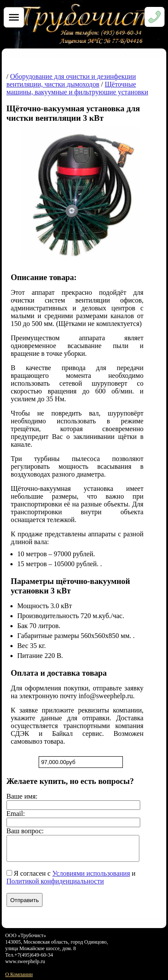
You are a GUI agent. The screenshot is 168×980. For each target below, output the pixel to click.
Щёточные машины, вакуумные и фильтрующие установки (77, 88)
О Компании (19, 974)
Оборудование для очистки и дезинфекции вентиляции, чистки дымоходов (71, 80)
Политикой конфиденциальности (55, 881)
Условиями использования (91, 873)
